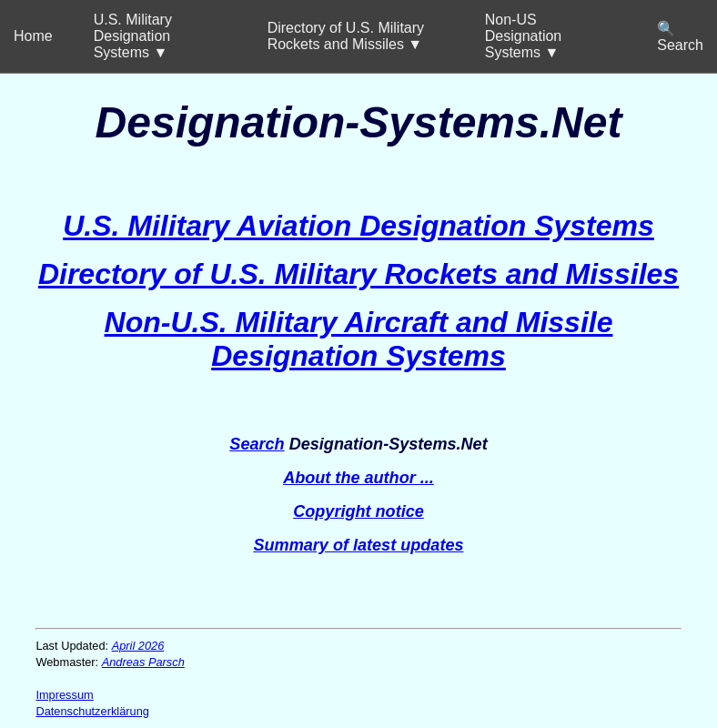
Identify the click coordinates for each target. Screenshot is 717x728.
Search (257, 444)
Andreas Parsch (143, 662)
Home (33, 36)
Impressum (64, 695)
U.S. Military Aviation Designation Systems (358, 226)
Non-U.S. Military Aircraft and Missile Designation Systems (359, 339)
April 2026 (138, 646)
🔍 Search (680, 37)
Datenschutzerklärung (92, 711)
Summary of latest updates (358, 545)
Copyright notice (358, 511)
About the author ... (358, 478)
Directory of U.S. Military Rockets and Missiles (358, 274)
